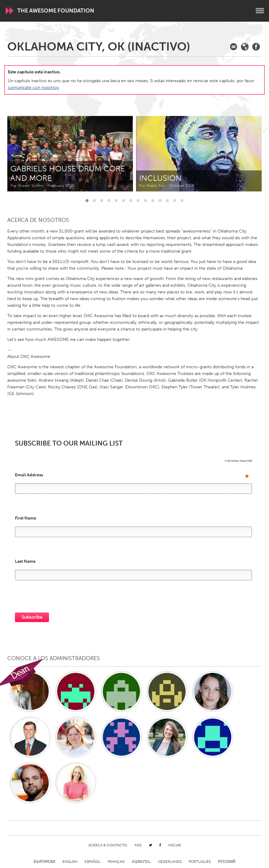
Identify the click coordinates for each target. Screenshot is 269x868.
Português (200, 862)
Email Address (132, 475)
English (70, 862)
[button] (87, 201)
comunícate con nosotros (33, 87)
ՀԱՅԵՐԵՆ (141, 862)
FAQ (138, 845)
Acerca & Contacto (108, 845)
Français (116, 862)
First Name (26, 518)
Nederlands (170, 862)
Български (45, 862)
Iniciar (175, 845)
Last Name (25, 562)
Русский (227, 862)
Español (93, 862)
